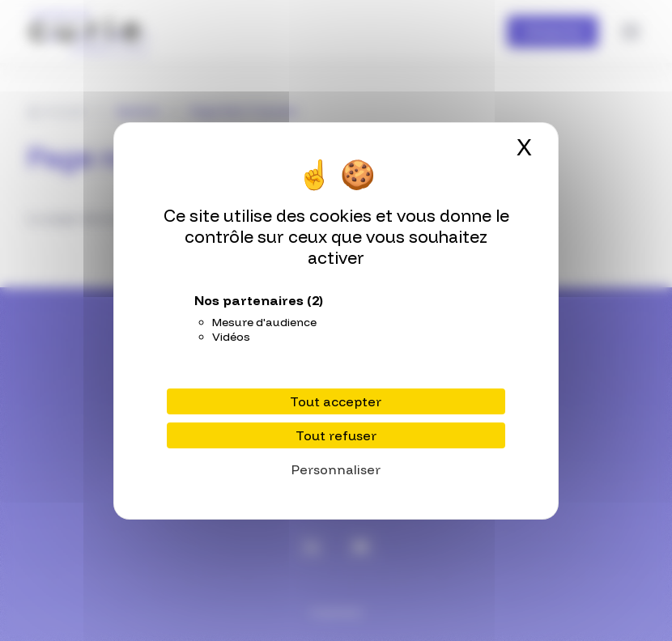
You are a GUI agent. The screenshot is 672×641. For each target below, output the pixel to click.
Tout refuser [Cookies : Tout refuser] (336, 435)
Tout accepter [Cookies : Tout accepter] (336, 401)
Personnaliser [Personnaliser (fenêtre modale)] (336, 469)
